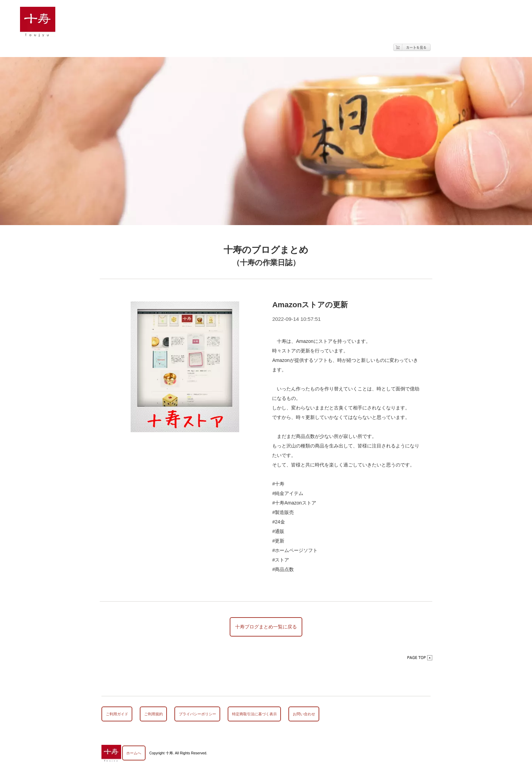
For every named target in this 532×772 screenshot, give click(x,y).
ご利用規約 (154, 714)
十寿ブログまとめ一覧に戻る (266, 627)
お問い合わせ (304, 714)
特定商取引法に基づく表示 (254, 714)
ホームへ (134, 753)
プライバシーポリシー (197, 714)
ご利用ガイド (117, 714)
